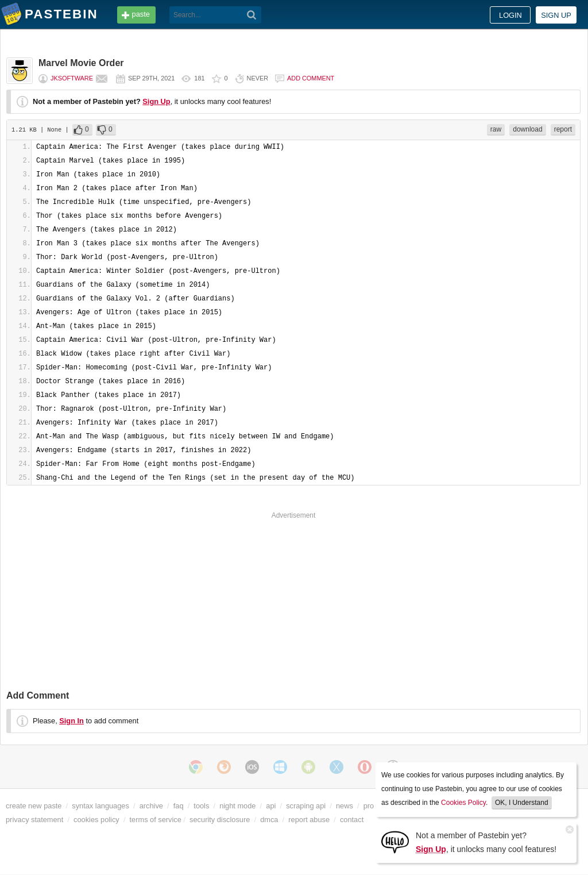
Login (510, 15)
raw (496, 129)
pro (369, 806)
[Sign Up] (395, 841)
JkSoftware (72, 78)
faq (179, 806)
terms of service (156, 820)
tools (201, 806)
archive (151, 806)
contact (352, 820)
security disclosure (220, 820)
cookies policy (96, 820)
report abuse (309, 820)
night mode (237, 806)
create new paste (34, 806)
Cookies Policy (463, 803)
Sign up (556, 15)
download (527, 129)
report (563, 129)
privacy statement (34, 820)
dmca (269, 820)
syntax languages (100, 806)
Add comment (311, 78)
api (271, 806)
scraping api (306, 806)
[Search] (252, 15)
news (345, 806)
